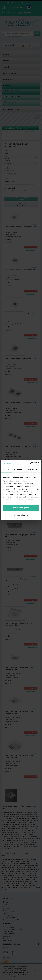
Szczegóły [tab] (18, 469)
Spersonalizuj (21, 515)
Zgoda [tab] (6, 469)
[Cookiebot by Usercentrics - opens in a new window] (30, 463)
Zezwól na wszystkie (21, 508)
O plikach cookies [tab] (32, 469)
